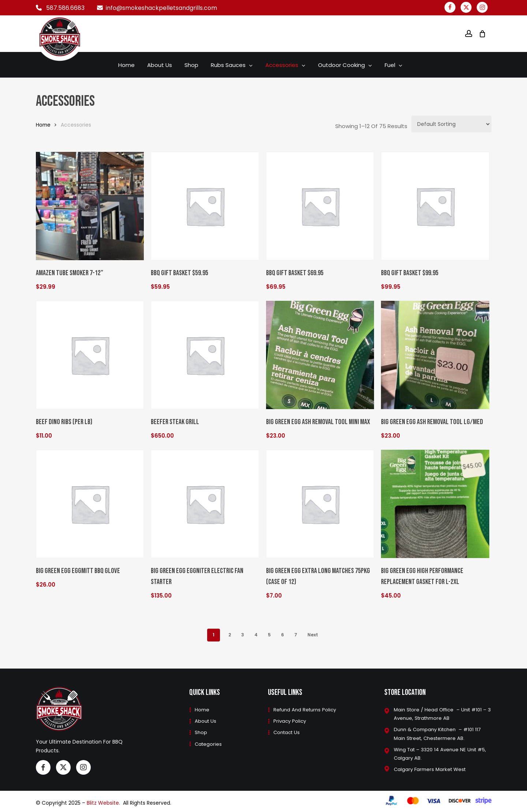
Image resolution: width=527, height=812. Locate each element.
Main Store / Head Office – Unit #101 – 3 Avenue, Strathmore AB (441, 712)
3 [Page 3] (243, 635)
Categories (208, 743)
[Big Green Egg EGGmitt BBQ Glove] (90, 504)
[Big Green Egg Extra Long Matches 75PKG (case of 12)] (320, 504)
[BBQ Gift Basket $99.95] (435, 206)
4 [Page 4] (256, 635)
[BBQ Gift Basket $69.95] (320, 206)
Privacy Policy (291, 720)
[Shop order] (451, 124)
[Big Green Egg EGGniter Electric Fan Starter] (205, 504)
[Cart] (482, 34)
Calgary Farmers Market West (432, 770)
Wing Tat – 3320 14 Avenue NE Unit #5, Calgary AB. (438, 753)
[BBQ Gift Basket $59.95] (205, 206)
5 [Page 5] (269, 635)
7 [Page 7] (296, 635)
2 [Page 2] (230, 635)
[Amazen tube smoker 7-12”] (90, 206)
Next (313, 635)
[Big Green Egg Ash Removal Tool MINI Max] (320, 355)
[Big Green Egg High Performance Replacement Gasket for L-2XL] (435, 504)
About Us (205, 720)
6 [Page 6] (283, 635)
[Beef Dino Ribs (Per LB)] (90, 355)
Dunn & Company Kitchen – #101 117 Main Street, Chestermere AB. (440, 733)
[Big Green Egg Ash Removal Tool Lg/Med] (435, 355)
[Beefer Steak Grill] (205, 355)
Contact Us (288, 731)
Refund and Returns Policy (307, 708)
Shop (200, 731)
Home (43, 125)
